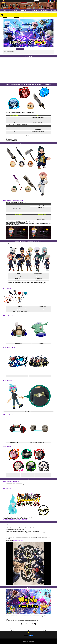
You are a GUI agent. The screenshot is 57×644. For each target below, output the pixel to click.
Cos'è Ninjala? (9, 1)
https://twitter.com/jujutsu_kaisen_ (18, 540)
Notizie (17, 1)
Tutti (5, 10)
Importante (52, 10)
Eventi (24, 10)
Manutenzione (43, 10)
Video (20, 1)
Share (31, 636)
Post (26, 636)
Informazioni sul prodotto (30, 1)
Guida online (24, 1)
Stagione (14, 1)
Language (37, 1)
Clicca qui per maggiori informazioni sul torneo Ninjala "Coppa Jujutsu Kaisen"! (15, 520)
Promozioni (33, 10)
